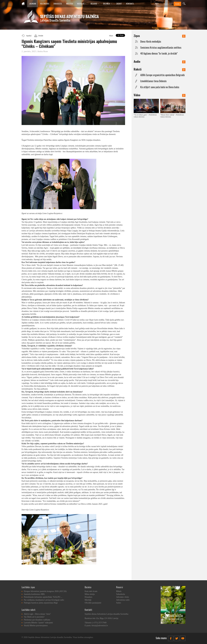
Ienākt (177, 4)
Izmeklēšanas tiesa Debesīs (153, 81)
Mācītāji (70, 4)
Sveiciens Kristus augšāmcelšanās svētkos (161, 48)
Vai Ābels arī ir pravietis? (34, 617)
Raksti (160, 69)
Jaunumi (33, 4)
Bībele (119, 591)
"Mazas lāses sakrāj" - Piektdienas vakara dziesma (172, 116)
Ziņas (160, 36)
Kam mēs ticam (91, 591)
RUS (157, 4)
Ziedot (119, 4)
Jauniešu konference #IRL (34, 594)
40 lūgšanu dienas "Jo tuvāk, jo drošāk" (159, 53)
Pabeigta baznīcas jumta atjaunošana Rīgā (41, 603)
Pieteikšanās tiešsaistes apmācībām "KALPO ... (43, 597)
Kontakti (130, 4)
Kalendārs (45, 4)
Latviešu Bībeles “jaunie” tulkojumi (38, 623)
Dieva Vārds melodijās (151, 41)
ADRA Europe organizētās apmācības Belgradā (162, 75)
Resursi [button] (95, 4)
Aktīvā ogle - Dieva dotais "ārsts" (37, 614)
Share (111, 36)
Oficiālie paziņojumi (93, 603)
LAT (153, 4)
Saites (119, 603)
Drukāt (41, 36)
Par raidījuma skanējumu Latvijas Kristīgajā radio (44, 600)
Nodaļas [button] (82, 4)
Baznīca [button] (108, 4)
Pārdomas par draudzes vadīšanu (37, 620)
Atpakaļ (29, 36)
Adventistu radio (123, 600)
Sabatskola (121, 594)
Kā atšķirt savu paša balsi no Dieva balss (160, 87)
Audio (160, 61)
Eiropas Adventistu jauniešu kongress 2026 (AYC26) (45, 591)
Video (160, 95)
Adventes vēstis (122, 597)
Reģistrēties (168, 4)
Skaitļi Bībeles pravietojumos (36, 626)
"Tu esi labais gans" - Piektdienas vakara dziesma (145, 116)
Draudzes (58, 4)
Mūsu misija (90, 594)
